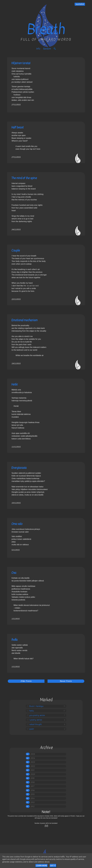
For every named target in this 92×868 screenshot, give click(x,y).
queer (32, 729)
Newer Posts (66, 681)
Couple (16, 250)
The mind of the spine (24, 178)
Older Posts (26, 681)
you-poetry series (37, 715)
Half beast (17, 127)
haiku (32, 711)
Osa (14, 573)
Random (47, 49)
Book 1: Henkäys (36, 706)
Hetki (15, 384)
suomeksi (80, 4)
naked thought (36, 724)
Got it (53, 866)
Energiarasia (19, 468)
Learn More (42, 866)
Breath (46, 29)
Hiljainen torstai (21, 63)
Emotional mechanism (24, 320)
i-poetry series (36, 720)
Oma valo (17, 524)
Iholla (14, 640)
